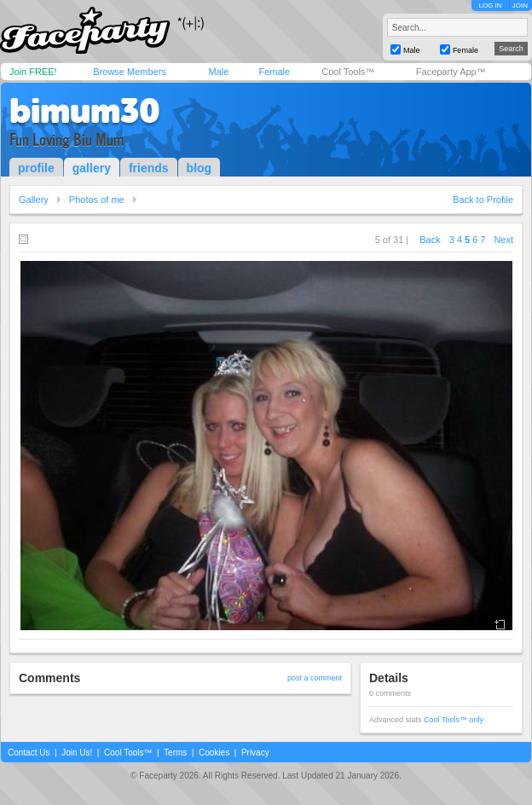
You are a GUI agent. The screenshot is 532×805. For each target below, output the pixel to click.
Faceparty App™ (451, 72)
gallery (92, 168)
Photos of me (97, 200)
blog (199, 168)
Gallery (34, 200)
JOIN (520, 6)
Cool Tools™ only (454, 720)
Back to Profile (483, 200)
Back (430, 240)
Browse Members (130, 72)
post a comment (315, 678)
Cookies (214, 753)
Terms (175, 753)
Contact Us (29, 753)
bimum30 (85, 111)
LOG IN (490, 6)
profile (36, 168)
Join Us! (77, 753)
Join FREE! (33, 72)
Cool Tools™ (348, 72)
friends (149, 168)
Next (503, 240)
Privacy (255, 753)
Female (274, 72)
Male (218, 72)
